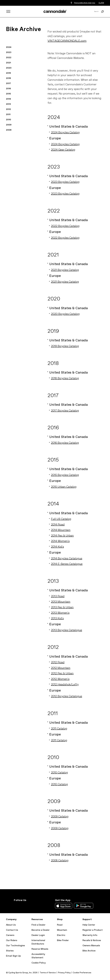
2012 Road (58, 662)
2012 (8, 109)
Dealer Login (38, 935)
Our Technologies (15, 946)
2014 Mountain (61, 530)
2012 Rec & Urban (62, 673)
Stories (10, 951)
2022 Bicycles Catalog (65, 226)
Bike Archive (89, 951)
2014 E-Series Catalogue (67, 564)
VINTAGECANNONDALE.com (67, 41)
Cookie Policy (39, 963)
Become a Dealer (41, 930)
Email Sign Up (13, 956)
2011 (8, 115)
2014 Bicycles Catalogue (67, 559)
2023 (9, 52)
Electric (61, 935)
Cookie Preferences (82, 973)
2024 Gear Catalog (63, 150)
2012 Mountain (61, 668)
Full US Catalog (61, 519)
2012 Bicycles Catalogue (67, 696)
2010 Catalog (59, 773)
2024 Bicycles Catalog (65, 133)
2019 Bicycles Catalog (65, 346)
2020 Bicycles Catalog (65, 314)
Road (60, 925)
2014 (8, 99)
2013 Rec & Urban (62, 607)
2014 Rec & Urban (62, 536)
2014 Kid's (57, 547)
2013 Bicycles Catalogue (67, 630)
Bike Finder (63, 940)
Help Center (89, 925)
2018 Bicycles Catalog (65, 378)
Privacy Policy (64, 973)
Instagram (16, 905)
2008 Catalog (60, 861)
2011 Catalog (59, 729)
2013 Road (58, 596)
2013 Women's (60, 613)
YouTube (35, 905)
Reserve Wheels (40, 949)
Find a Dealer (38, 925)
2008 (9, 130)
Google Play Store (84, 906)
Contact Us (12, 930)
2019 (8, 73)
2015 (8, 94)
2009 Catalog (60, 817)
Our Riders (12, 940)
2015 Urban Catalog (64, 487)
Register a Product (93, 930)
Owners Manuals (91, 946)
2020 (9, 68)
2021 (8, 63)
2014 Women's (60, 541)
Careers (10, 935)
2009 (9, 125)
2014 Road (58, 525)
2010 (9, 120)
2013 (8, 104)
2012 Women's (60, 679)
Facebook (28, 905)
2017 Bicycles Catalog (65, 411)
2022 (9, 58)
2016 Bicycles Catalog (65, 443)
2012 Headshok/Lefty (65, 685)
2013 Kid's (57, 618)
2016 (8, 89)
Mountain (62, 930)
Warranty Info (90, 935)
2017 (8, 83)
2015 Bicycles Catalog (65, 475)
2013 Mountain (61, 602)
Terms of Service (48, 973)
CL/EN (101, 3)
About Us (11, 925)
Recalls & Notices (92, 940)
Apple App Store (64, 906)
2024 (9, 47)
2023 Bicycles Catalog (65, 182)
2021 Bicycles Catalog (65, 270)
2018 (8, 78)
